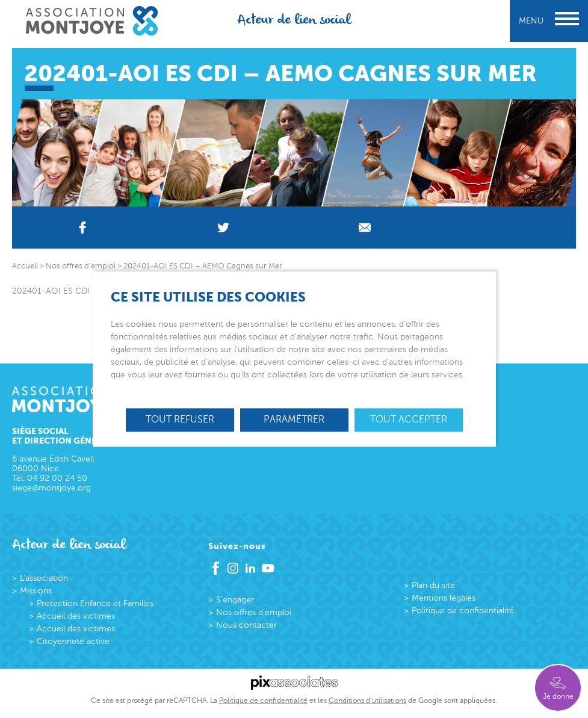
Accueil (25, 266)
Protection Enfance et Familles (95, 603)
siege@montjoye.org (51, 488)
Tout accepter (409, 419)
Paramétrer (294, 419)
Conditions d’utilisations (367, 701)
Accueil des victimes (76, 616)
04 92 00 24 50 (57, 478)
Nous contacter (246, 625)
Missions (36, 591)
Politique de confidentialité (463, 611)
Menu (549, 21)
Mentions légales (444, 598)
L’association (44, 578)
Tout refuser (180, 419)
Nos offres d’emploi (254, 612)
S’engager (235, 600)
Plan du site (433, 585)
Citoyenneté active (73, 641)
